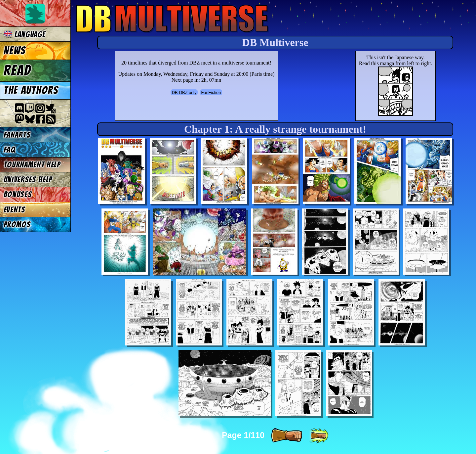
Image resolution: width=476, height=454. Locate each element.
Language (25, 34)
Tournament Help (32, 165)
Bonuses (18, 194)
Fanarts (17, 135)
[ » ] (287, 436)
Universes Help (28, 180)
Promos (17, 225)
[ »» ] (319, 436)
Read (17, 70)
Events (15, 210)
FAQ (10, 150)
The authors (31, 90)
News (15, 51)
